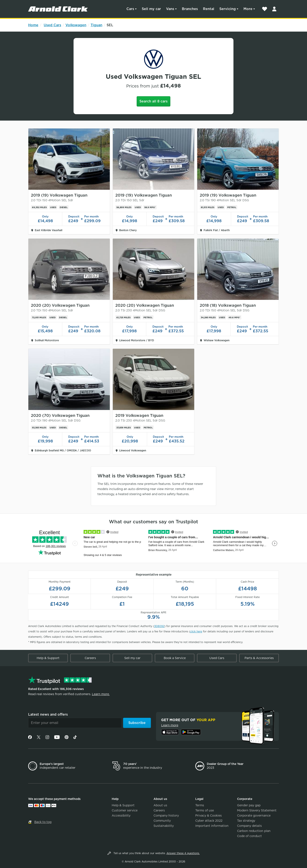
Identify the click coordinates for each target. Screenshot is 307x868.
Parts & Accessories (259, 658)
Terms (200, 805)
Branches (190, 9)
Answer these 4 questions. (183, 853)
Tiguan (96, 25)
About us (160, 805)
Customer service (125, 810)
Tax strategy (246, 821)
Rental (209, 9)
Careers (90, 658)
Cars (130, 9)
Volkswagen (76, 25)
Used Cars (52, 25)
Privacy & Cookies (209, 815)
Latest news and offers (48, 714)
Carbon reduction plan (254, 831)
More (248, 9)
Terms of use (205, 810)
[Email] (75, 723)
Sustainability (164, 826)
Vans (170, 9)
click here (196, 631)
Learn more (170, 725)
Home (33, 25)
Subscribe (137, 723)
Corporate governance (254, 815)
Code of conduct (249, 836)
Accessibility (121, 815)
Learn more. (101, 694)
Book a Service (175, 658)
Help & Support (48, 658)
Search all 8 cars (153, 101)
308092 (159, 626)
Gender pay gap (249, 805)
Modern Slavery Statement (257, 810)
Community (162, 821)
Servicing (228, 9)
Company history (166, 815)
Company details (249, 826)
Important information (212, 826)
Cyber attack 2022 (209, 821)
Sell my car (151, 9)
